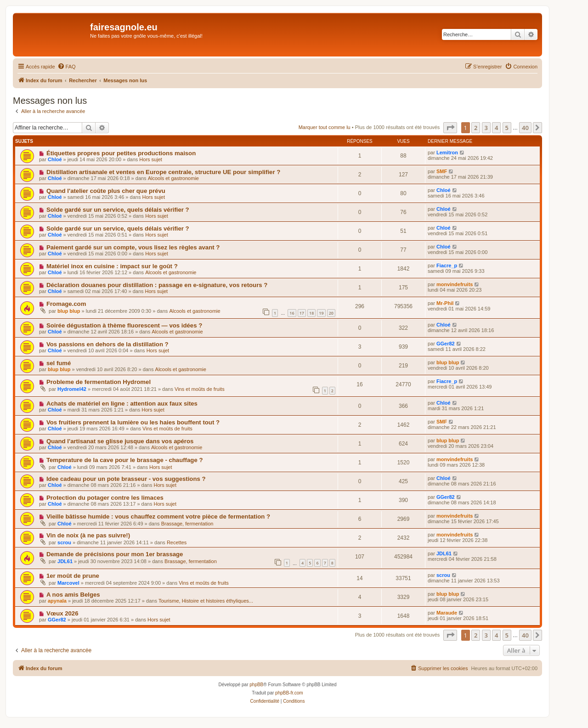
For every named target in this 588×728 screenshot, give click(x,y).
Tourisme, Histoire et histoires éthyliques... (206, 601)
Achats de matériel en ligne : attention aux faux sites (122, 404)
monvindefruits (455, 284)
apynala (57, 601)
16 (292, 313)
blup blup (69, 311)
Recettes (177, 542)
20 (331, 313)
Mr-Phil (445, 303)
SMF (442, 171)
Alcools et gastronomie (173, 178)
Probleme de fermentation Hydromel (99, 382)
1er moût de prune (73, 576)
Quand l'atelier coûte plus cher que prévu (106, 191)
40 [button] (525, 128)
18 (311, 313)
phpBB (256, 685)
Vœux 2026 (62, 613)
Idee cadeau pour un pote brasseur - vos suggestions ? (126, 479)
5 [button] (507, 128)
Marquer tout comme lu (325, 127)
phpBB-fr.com (289, 693)
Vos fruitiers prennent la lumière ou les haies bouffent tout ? (133, 422)
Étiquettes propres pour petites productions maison (121, 153)
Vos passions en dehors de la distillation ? (107, 344)
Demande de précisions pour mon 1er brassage (115, 554)
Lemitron (447, 152)
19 (321, 313)
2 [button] (476, 128)
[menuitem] (67, 67)
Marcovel (68, 583)
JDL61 (65, 561)
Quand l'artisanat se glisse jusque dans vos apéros (120, 441)
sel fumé (59, 363)
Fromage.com (66, 304)
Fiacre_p (447, 265)
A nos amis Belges (73, 595)
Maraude (447, 613)
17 (302, 313)
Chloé (55, 159)
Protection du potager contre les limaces (105, 498)
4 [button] (496, 128)
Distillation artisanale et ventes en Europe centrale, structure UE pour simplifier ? (163, 172)
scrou (64, 542)
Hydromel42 (72, 389)
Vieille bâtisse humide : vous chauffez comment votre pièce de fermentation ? (158, 516)
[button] (450, 128)
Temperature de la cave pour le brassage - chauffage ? (125, 460)
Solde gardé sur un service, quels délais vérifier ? (118, 210)
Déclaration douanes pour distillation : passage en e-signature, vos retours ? (157, 285)
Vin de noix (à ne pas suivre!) (88, 535)
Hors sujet (151, 159)
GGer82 (446, 344)
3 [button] (486, 128)
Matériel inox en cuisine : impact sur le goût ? (112, 266)
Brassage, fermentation (187, 524)
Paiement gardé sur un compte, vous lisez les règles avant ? (133, 247)
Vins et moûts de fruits (200, 389)
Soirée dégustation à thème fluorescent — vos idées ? (124, 325)
